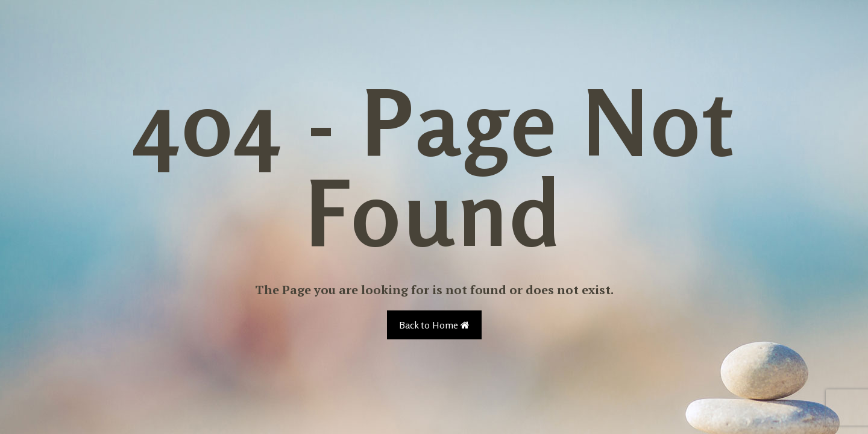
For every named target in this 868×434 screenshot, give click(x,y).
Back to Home (434, 325)
